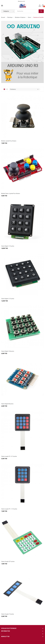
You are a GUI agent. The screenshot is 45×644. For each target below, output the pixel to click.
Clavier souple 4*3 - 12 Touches (9, 509)
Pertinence (25, 89)
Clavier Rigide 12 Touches (8, 246)
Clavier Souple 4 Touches (8, 614)
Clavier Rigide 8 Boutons (7, 404)
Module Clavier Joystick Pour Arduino (11, 193)
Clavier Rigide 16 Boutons (8, 351)
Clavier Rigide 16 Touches (8, 299)
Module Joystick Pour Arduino (9, 141)
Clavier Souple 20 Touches (8, 561)
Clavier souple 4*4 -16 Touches (9, 456)
